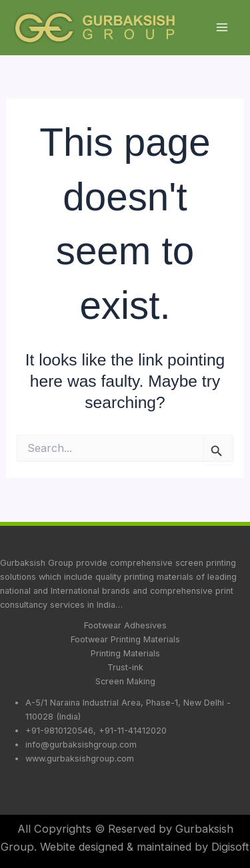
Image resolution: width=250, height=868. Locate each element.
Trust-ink (125, 667)
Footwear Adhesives (125, 625)
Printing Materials (125, 653)
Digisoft (230, 847)
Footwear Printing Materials (125, 639)
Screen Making (125, 681)
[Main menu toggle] (222, 28)
